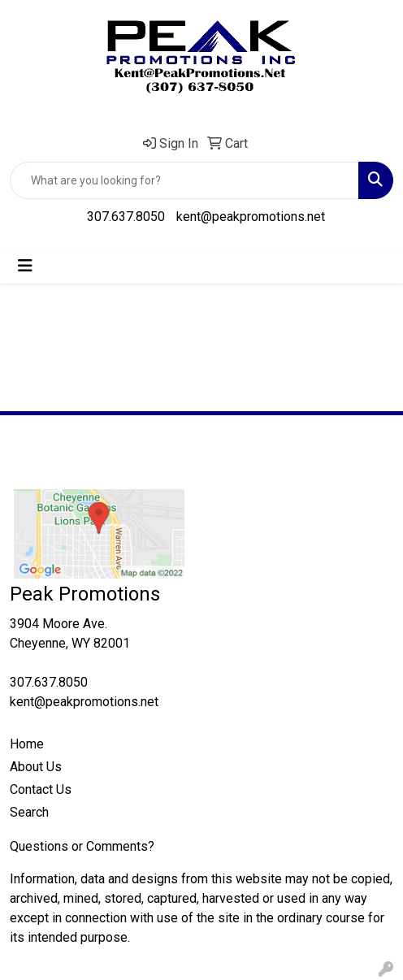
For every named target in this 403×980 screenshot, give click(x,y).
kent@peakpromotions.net (251, 217)
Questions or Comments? (82, 846)
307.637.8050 (126, 217)
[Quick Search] (184, 180)
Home (27, 744)
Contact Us (41, 789)
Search (29, 812)
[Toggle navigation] (25, 266)
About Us (36, 767)
